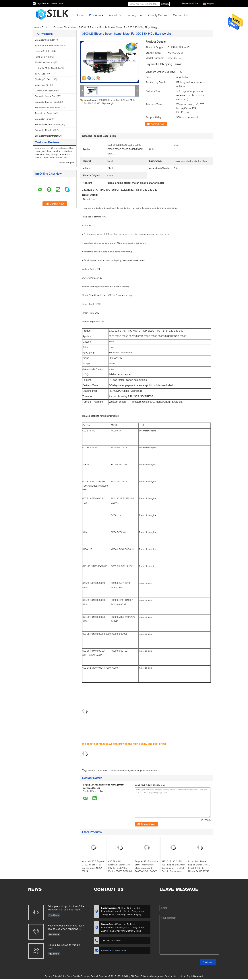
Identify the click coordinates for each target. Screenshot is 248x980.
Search (165, 4)
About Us (115, 15)
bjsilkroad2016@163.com (51, 4)
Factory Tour (135, 15)
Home (80, 15)
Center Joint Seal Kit (45, 91)
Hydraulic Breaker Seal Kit (48, 45)
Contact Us (180, 15)
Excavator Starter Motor (65, 27)
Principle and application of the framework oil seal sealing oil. (66, 908)
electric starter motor (98, 770)
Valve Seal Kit (42, 85)
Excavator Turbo (43, 119)
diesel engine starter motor (144, 770)
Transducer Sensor (44, 113)
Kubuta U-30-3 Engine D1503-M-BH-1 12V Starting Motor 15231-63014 (93, 866)
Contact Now (158, 124)
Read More (54, 915)
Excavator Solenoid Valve (47, 108)
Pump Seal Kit (42, 57)
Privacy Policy (52, 976)
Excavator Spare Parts (46, 96)
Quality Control (158, 15)
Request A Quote (190, 3)
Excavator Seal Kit (44, 40)
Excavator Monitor (44, 130)
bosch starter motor (119, 770)
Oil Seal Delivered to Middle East (64, 946)
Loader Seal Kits (43, 51)
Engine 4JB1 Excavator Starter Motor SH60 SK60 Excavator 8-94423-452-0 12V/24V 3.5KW (146, 868)
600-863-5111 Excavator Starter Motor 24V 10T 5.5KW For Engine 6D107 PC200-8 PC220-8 (120, 868)
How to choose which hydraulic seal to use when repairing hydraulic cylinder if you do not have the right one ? (66, 927)
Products (95, 15)
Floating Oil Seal (43, 79)
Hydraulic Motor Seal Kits (47, 68)
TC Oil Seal (40, 74)
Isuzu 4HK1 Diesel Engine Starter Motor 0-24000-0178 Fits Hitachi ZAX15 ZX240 (199, 866)
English (211, 4)
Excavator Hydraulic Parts (48, 124)
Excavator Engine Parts (46, 102)
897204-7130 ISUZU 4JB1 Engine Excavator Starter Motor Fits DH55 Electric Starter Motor (173, 866)
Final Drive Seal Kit (44, 62)
